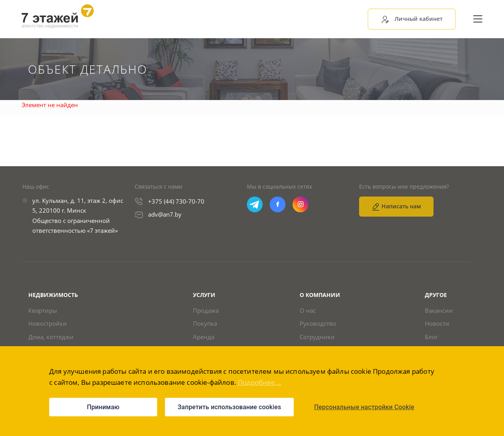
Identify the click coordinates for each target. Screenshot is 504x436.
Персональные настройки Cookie (364, 407)
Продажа (206, 311)
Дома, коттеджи (51, 337)
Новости (437, 324)
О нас (308, 311)
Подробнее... (259, 382)
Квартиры (43, 311)
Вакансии (439, 311)
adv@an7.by (165, 214)
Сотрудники (317, 337)
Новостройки (48, 324)
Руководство (318, 324)
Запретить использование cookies (229, 407)
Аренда (204, 337)
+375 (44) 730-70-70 (176, 201)
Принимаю (103, 407)
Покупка (205, 324)
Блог (431, 337)
